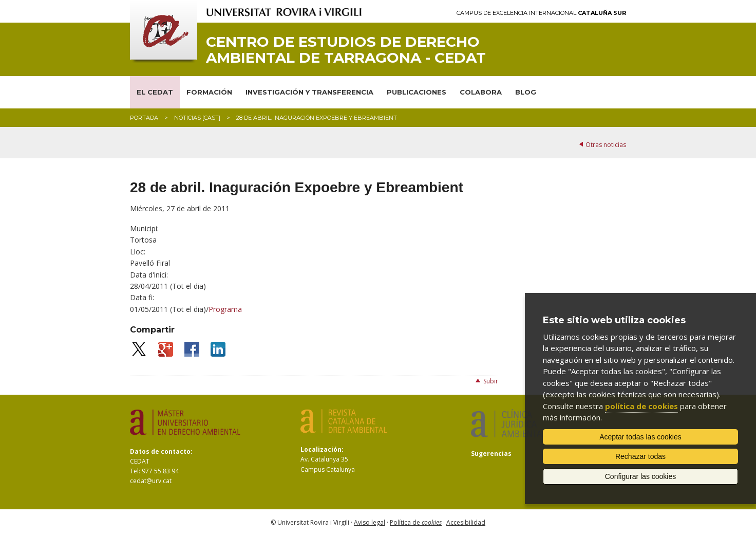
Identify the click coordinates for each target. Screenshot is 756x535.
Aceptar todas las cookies (640, 437)
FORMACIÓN (209, 92)
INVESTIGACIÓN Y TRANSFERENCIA (309, 92)
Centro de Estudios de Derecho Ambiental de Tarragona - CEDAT (346, 50)
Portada (144, 118)
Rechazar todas (640, 456)
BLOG (526, 92)
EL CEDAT (155, 92)
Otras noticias (606, 145)
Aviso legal (370, 522)
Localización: (322, 449)
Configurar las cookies (641, 476)
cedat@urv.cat (151, 481)
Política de (416, 522)
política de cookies (641, 406)
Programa (225, 309)
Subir (491, 381)
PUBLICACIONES (417, 92)
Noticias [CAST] (197, 118)
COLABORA (481, 92)
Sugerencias (491, 454)
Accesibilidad (466, 522)
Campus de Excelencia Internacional (541, 13)
